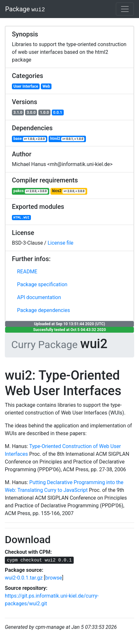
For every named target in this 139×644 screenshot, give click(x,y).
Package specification (42, 284)
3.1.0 (18, 112)
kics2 (69, 191)
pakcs (31, 191)
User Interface (26, 86)
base (30, 139)
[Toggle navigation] (125, 9)
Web (46, 86)
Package (25, 9)
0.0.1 (58, 112)
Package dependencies (44, 310)
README (27, 272)
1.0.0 (44, 112)
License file (60, 243)
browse (54, 578)
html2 (67, 139)
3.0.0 (31, 112)
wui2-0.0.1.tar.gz (24, 578)
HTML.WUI (21, 218)
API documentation (39, 297)
